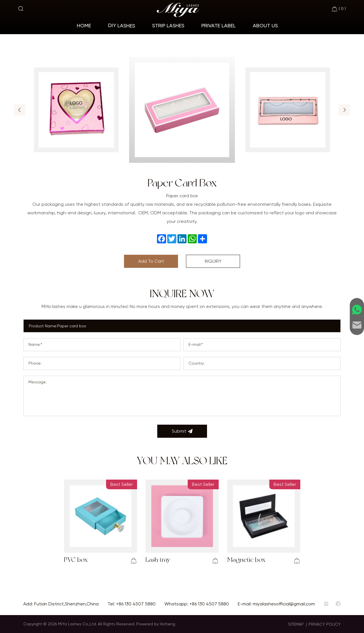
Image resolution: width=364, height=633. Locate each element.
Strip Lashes (168, 25)
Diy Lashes (121, 25)
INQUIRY (213, 261)
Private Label (219, 25)
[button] (20, 110)
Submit (182, 431)
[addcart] (134, 561)
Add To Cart (151, 261)
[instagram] (326, 604)
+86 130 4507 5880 (136, 604)
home (84, 25)
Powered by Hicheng (156, 624)
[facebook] (338, 604)
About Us (265, 25)
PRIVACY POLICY (325, 624)
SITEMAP (296, 624)
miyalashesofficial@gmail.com (284, 604)
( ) (339, 9)
